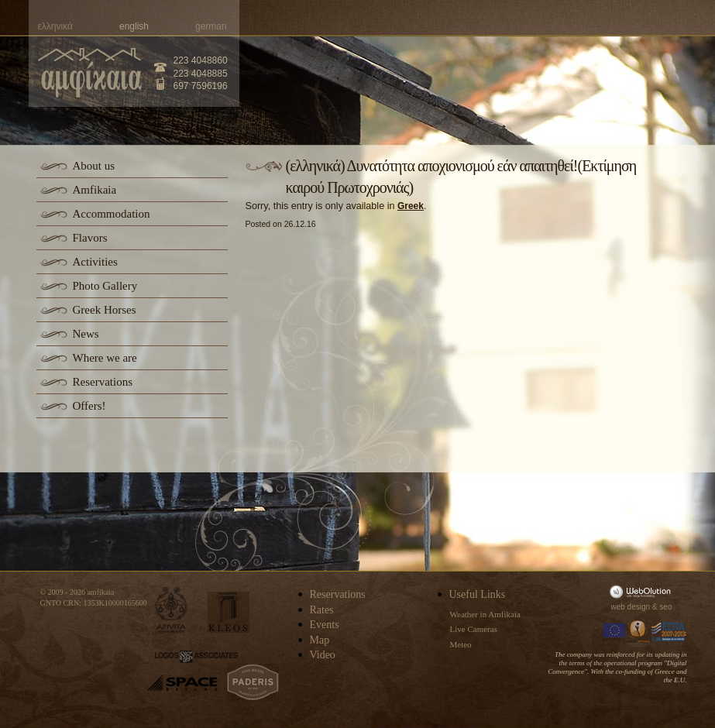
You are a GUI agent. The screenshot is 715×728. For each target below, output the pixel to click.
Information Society (639, 632)
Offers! (89, 406)
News (86, 334)
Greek (411, 206)
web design (631, 607)
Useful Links (478, 594)
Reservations (103, 382)
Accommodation (112, 214)
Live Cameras (474, 629)
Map (320, 640)
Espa (669, 632)
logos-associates (196, 657)
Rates (322, 610)
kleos (229, 612)
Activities (95, 262)
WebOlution (643, 591)
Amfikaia (95, 190)
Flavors (90, 238)
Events (325, 625)
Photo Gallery (105, 286)
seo (665, 607)
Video (323, 655)
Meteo (461, 644)
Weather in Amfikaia (485, 614)
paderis (253, 682)
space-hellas (182, 683)
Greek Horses (105, 310)
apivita (172, 610)
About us (94, 166)
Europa (614, 632)
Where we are (105, 358)
